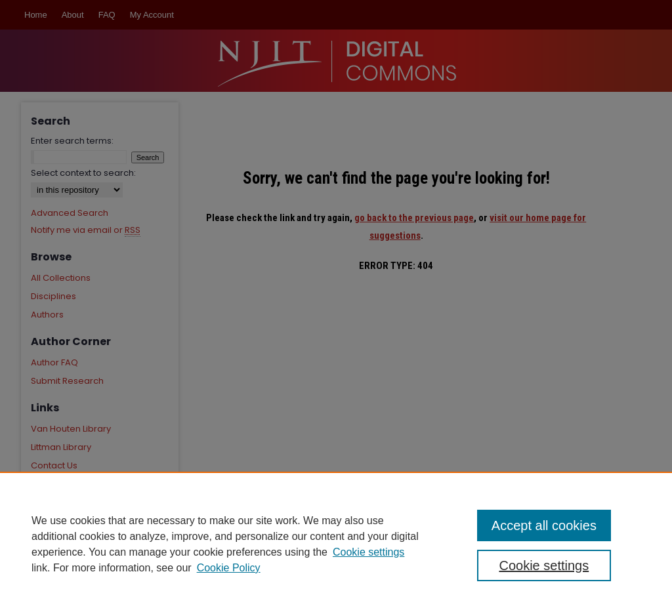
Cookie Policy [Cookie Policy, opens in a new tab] (229, 568)
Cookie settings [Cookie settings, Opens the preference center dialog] (544, 565)
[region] (336, 544)
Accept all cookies (544, 525)
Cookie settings (368, 552)
